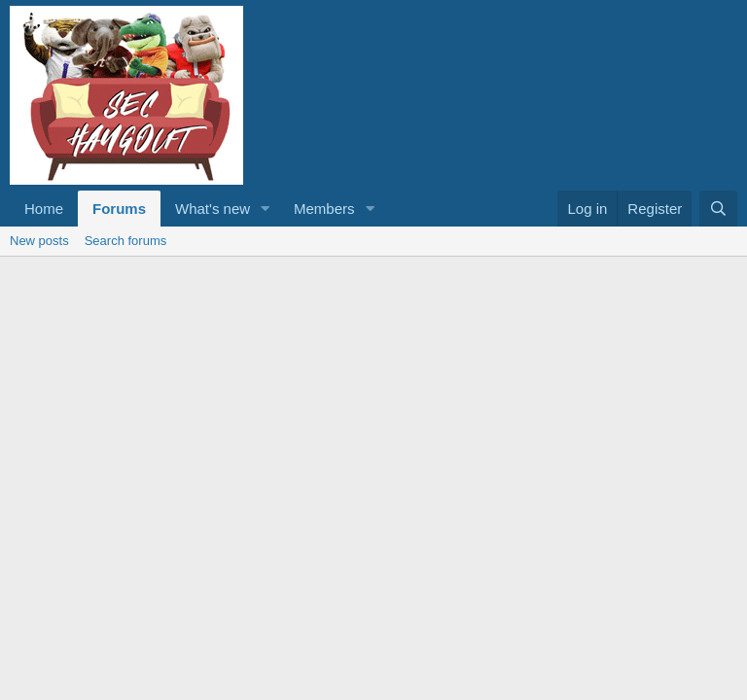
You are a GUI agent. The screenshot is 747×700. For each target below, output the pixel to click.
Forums (119, 209)
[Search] (718, 209)
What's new (213, 209)
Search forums (126, 241)
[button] (266, 209)
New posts (39, 241)
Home (44, 209)
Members (324, 209)
